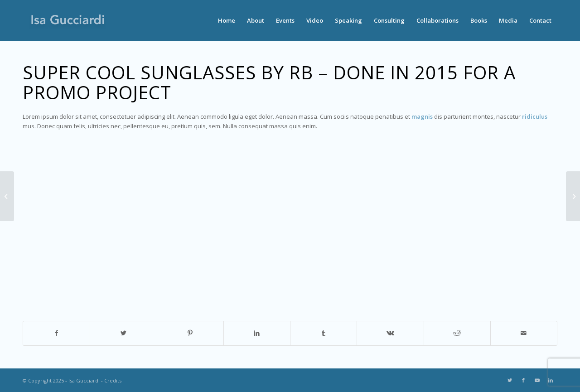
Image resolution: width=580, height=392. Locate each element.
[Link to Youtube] (537, 380)
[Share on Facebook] (56, 333)
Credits (113, 380)
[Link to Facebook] (523, 380)
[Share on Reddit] (457, 333)
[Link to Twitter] (510, 380)
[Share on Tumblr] (324, 333)
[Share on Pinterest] (190, 333)
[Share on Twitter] (123, 333)
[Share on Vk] (390, 333)
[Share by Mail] (524, 333)
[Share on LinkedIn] (257, 333)
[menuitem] (227, 20)
